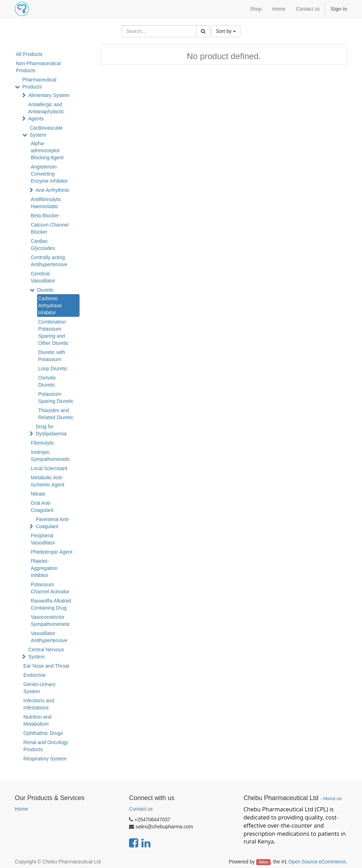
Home (21, 809)
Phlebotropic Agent (52, 552)
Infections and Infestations (39, 704)
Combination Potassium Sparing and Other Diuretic (53, 332)
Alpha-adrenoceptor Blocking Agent (47, 150)
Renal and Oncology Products (46, 746)
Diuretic (45, 290)
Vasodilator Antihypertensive (49, 637)
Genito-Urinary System (39, 688)
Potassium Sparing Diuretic (56, 398)
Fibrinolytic (43, 443)
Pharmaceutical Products (39, 83)
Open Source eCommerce (317, 862)
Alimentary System (49, 95)
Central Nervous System (46, 653)
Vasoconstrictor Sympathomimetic (50, 621)
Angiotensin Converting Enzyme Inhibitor (49, 174)
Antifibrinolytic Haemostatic (46, 203)
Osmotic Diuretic (47, 381)
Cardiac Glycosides (43, 245)
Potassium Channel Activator (50, 588)
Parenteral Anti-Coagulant (53, 523)
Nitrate (38, 494)
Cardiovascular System (46, 131)
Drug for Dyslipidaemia (51, 430)
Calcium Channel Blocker (50, 228)
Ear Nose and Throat (46, 666)
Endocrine (34, 675)
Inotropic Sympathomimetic (50, 456)
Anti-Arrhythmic (53, 190)
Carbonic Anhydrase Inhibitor (50, 305)
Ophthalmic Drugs (43, 733)
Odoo (263, 862)
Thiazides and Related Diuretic (56, 414)
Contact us (141, 809)
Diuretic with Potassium (52, 356)
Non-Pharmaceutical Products (38, 67)
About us (332, 798)
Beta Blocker (45, 216)
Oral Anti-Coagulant (42, 507)
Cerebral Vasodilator (43, 277)
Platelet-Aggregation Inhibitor (44, 568)
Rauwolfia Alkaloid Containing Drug (51, 604)
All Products (29, 54)
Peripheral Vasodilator (43, 539)
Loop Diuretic (53, 369)
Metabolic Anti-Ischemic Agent (48, 481)
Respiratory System (45, 759)
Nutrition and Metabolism (37, 720)
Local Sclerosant (49, 468)
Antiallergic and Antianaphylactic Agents (46, 112)
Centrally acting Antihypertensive (49, 261)
